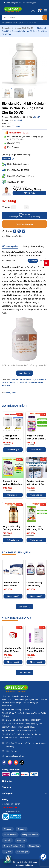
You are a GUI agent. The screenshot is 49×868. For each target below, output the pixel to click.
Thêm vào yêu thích (12, 236)
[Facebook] (4, 763)
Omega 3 (22, 829)
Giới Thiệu (29, 193)
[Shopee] (16, 763)
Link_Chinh (11, 393)
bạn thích (14, 406)
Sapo (31, 865)
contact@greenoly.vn (15, 756)
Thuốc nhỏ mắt (10, 835)
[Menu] (45, 10)
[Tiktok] (22, 763)
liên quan (16, 553)
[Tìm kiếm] (45, 17)
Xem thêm (24, 607)
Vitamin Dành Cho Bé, (21, 379)
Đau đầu (7, 840)
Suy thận (8, 852)
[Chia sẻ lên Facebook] (15, 231)
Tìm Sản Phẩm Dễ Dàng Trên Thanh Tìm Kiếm (19, 23)
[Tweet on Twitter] (24, 231)
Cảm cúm (8, 829)
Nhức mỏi (21, 840)
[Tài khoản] (33, 10)
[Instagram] (10, 763)
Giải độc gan (22, 852)
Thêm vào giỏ (13, 450)
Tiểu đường (34, 846)
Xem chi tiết (36, 450)
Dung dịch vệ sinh (30, 835)
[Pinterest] (19, 231)
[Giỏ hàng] (40, 10)
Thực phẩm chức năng (14, 846)
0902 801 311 (12, 751)
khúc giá (17, 618)
